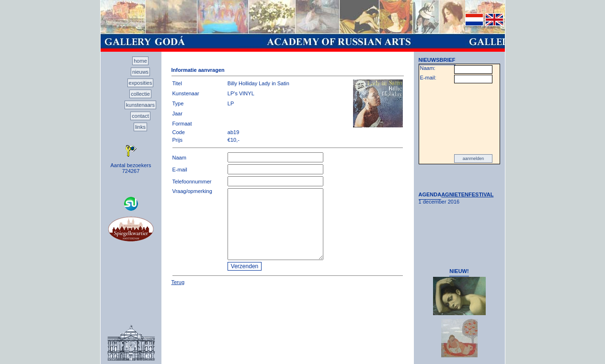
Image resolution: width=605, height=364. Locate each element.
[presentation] (459, 119)
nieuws (140, 72)
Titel (177, 83)
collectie (140, 94)
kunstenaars (140, 105)
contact (140, 116)
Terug (178, 282)
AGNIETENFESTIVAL (467, 194)
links (140, 127)
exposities (141, 83)
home (140, 61)
